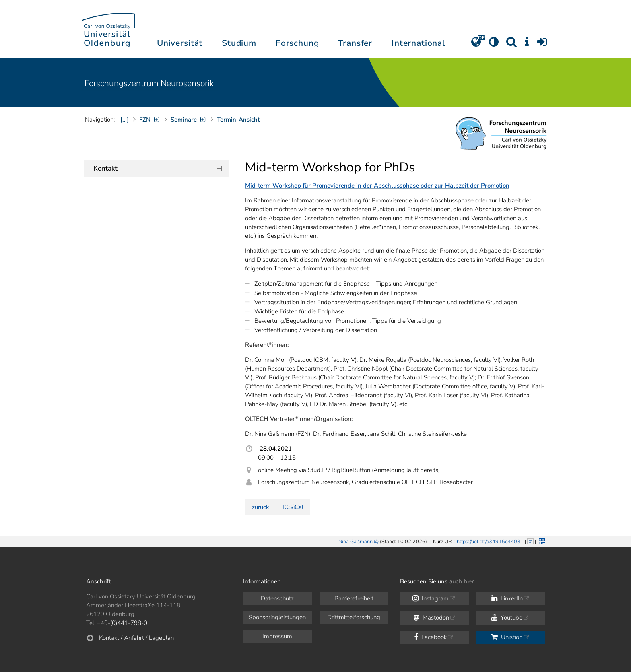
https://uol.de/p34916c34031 (490, 542)
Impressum (277, 636)
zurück (261, 507)
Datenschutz (277, 598)
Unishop (507, 637)
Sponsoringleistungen (277, 617)
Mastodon (431, 618)
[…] (125, 120)
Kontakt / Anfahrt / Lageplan (136, 638)
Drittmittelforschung (354, 617)
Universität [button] (180, 43)
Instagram (431, 598)
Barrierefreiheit (354, 598)
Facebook (430, 637)
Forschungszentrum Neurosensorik (149, 83)
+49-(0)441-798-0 (122, 623)
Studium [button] (239, 43)
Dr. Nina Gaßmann (131, 262)
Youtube (507, 618)
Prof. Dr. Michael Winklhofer (143, 201)
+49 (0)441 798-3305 (136, 226)
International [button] (418, 43)
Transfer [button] (355, 43)
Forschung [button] (297, 43)
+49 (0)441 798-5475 (136, 287)
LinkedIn (507, 598)
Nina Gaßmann (356, 542)
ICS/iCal (293, 507)
